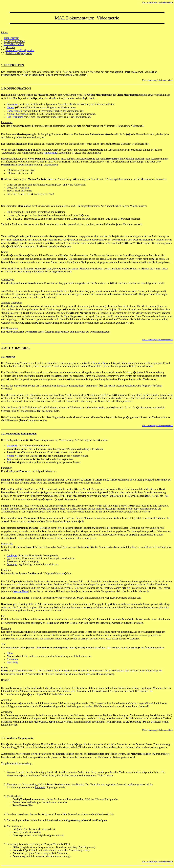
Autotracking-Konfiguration (20, 50)
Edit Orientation (15, 117)
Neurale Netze (21, 591)
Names (10, 108)
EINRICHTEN (11, 38)
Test (9, 459)
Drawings (12, 564)
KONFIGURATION (14, 41)
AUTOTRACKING (14, 44)
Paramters (40, 787)
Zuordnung (12, 662)
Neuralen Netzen (101, 363)
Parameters (12, 104)
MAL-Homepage (150, 2)
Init (9, 558)
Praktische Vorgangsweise (19, 53)
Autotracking (50, 153)
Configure (12, 556)
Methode (10, 47)
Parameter (12, 446)
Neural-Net (13, 456)
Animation (12, 659)
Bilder (10, 653)
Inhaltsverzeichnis (165, 2)
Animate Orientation (17, 114)
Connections (13, 111)
